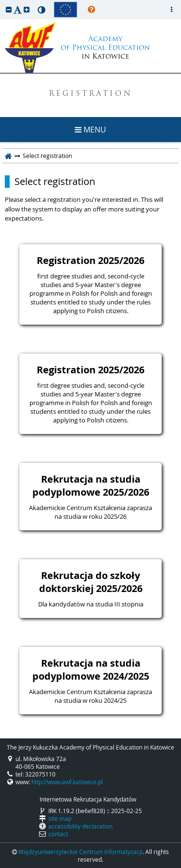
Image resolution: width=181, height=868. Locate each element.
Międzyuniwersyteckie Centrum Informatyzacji (80, 852)
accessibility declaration (80, 826)
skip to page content (2, 2)
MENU (90, 130)
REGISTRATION (90, 94)
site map (60, 818)
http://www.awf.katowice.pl (67, 782)
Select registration (55, 182)
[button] (9, 9)
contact (58, 834)
